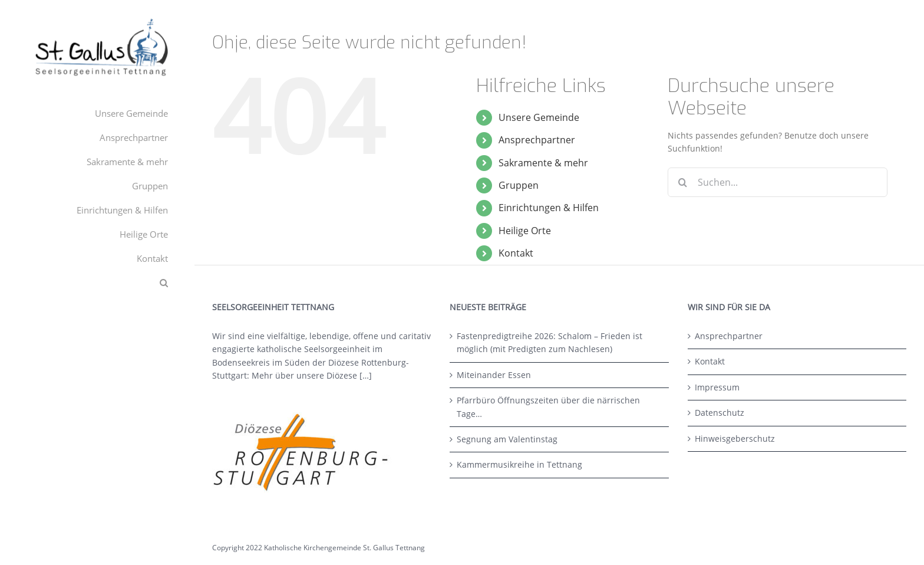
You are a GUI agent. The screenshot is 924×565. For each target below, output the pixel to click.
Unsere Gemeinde (539, 117)
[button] (97, 283)
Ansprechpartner (537, 140)
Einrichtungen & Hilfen (549, 208)
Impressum (717, 387)
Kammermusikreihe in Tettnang (519, 464)
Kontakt (516, 253)
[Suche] (682, 182)
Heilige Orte (525, 231)
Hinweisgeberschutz (735, 438)
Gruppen (519, 185)
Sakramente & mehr (543, 163)
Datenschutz (720, 413)
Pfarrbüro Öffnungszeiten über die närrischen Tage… (548, 407)
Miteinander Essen (494, 375)
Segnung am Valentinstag (507, 439)
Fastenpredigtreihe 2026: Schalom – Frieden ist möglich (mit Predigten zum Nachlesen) (550, 342)
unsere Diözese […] (334, 375)
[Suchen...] (778, 182)
